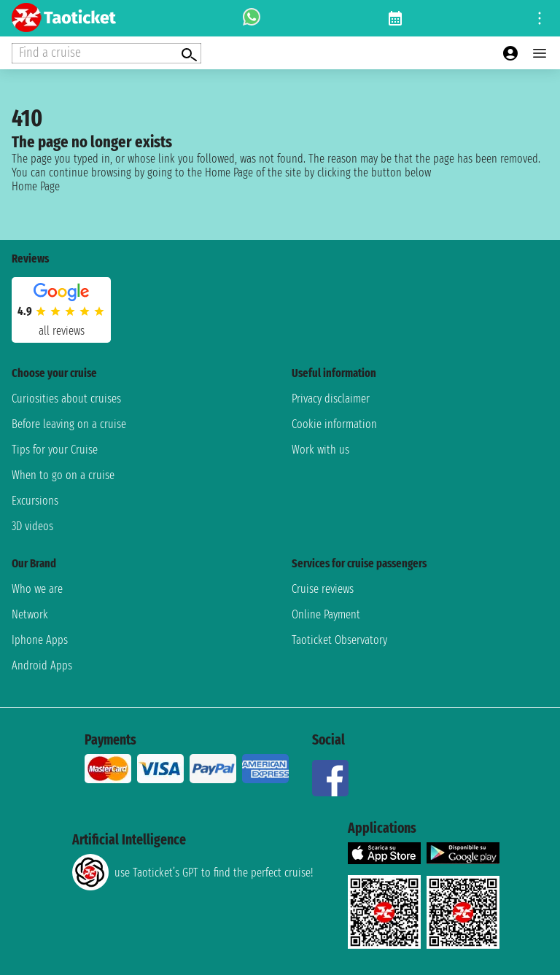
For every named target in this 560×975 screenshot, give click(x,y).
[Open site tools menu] (540, 18)
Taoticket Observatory (339, 640)
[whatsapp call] (252, 18)
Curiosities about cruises (66, 399)
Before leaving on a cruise (69, 424)
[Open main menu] (540, 53)
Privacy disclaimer (331, 399)
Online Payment (326, 614)
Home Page (36, 186)
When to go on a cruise (63, 475)
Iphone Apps (40, 640)
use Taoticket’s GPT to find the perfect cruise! (192, 872)
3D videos (32, 526)
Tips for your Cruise (55, 450)
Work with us (320, 450)
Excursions (35, 501)
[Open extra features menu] (106, 53)
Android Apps (42, 665)
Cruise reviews (323, 589)
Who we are (37, 589)
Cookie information (334, 424)
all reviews (62, 331)
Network (30, 614)
